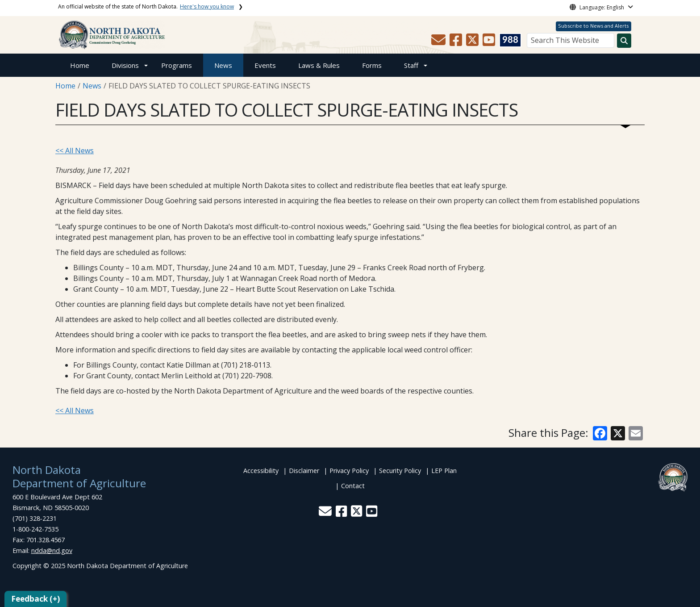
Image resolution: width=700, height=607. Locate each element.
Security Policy (400, 471)
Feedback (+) (35, 599)
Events (265, 65)
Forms (372, 65)
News (223, 65)
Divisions (125, 65)
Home (80, 65)
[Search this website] (624, 41)
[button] (439, 42)
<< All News (75, 151)
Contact (353, 486)
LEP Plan (444, 471)
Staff (411, 65)
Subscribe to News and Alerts (593, 26)
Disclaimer (304, 471)
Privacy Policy (349, 471)
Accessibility (261, 471)
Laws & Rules (319, 65)
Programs (177, 65)
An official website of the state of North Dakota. (146, 6)
